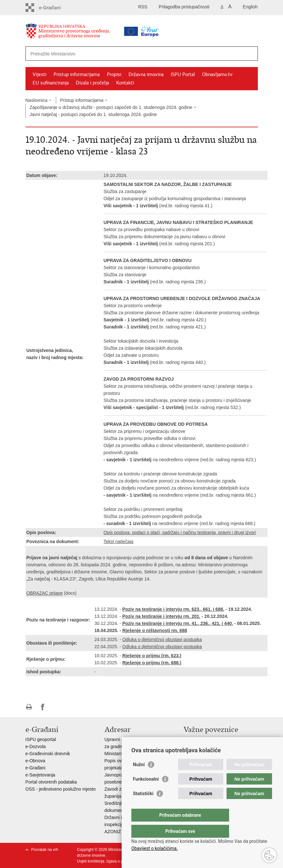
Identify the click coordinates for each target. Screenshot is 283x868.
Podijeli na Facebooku (43, 707)
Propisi (114, 74)
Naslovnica (36, 100)
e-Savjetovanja (40, 775)
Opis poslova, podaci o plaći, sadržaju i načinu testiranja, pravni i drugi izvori (180, 532)
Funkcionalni (146, 792)
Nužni (139, 777)
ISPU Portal (183, 74)
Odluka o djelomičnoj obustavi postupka (162, 639)
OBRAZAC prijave (45, 593)
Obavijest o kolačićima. (155, 848)
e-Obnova (35, 761)
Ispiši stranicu (29, 707)
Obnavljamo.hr (217, 74)
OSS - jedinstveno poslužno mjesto (61, 789)
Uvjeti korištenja (91, 861)
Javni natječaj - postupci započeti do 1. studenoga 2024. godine (93, 114)
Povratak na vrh (45, 850)
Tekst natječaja (119, 541)
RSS (143, 7)
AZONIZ (113, 832)
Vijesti (40, 74)
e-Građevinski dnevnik (48, 754)
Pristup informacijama (77, 74)
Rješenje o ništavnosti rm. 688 (155, 630)
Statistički (143, 806)
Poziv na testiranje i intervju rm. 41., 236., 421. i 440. (178, 623)
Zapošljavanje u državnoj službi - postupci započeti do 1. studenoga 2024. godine (111, 107)
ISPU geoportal (41, 739)
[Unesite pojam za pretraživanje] (121, 54)
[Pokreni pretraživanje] (250, 54)
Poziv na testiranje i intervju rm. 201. (161, 616)
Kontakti (125, 83)
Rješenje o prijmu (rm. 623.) (152, 656)
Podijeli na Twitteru (57, 707)
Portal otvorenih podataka (51, 782)
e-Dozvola (36, 746)
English (250, 7)
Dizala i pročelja (92, 83)
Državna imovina (146, 74)
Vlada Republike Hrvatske (210, 739)
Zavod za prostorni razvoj (209, 746)
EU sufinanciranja (51, 83)
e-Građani (35, 768)
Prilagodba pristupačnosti (184, 7)
